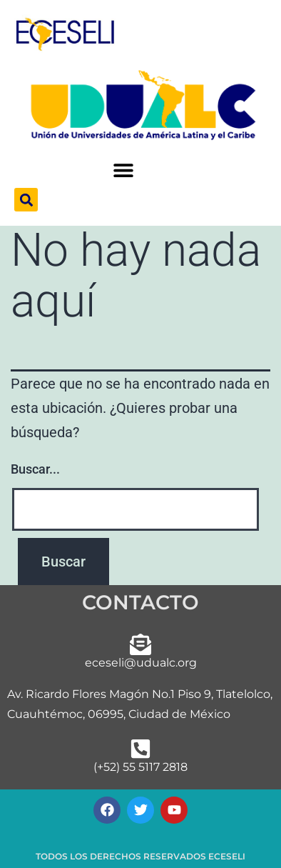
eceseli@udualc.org (141, 663)
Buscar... (35, 469)
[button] (124, 170)
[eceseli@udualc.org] (140, 644)
